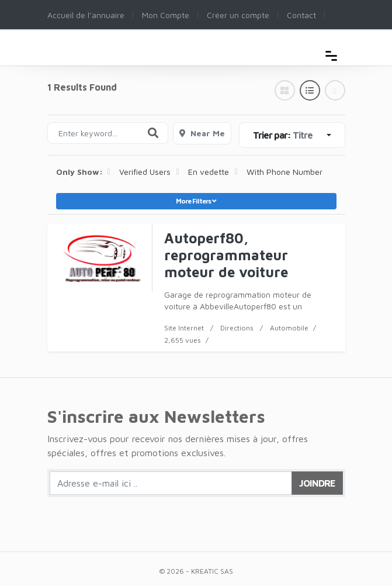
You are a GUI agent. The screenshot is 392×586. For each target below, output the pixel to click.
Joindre (317, 483)
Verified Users (145, 172)
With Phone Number (285, 172)
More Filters (196, 201)
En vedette (209, 172)
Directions (237, 328)
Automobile (289, 328)
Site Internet (184, 328)
